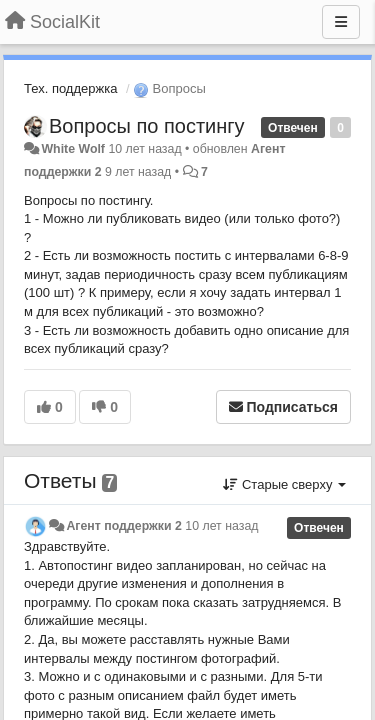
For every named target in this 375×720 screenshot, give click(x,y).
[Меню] (341, 22)
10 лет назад (221, 526)
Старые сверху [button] (284, 484)
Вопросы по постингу (147, 126)
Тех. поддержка (70, 88)
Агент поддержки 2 (123, 526)
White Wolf (73, 149)
